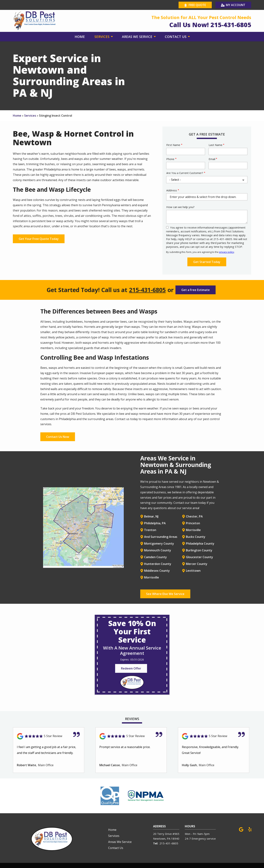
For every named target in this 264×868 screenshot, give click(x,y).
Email (212, 159)
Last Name (216, 145)
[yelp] (250, 829)
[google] (241, 829)
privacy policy (227, 252)
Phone (170, 159)
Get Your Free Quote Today (39, 239)
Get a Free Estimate (196, 290)
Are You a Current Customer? (185, 173)
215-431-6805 (147, 290)
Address (172, 190)
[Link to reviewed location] (49, 736)
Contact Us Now (58, 437)
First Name (173, 145)
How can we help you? (180, 207)
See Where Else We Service (165, 594)
